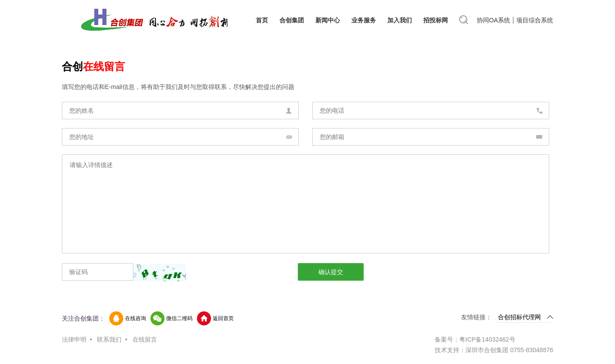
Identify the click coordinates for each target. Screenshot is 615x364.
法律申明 (74, 339)
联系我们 (109, 339)
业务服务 (364, 20)
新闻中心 (328, 20)
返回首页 (223, 318)
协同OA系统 (493, 20)
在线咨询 (136, 318)
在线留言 (145, 339)
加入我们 (400, 20)
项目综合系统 (535, 20)
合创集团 (292, 20)
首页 (262, 20)
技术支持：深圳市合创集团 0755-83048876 (494, 350)
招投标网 (436, 20)
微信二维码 (179, 318)
